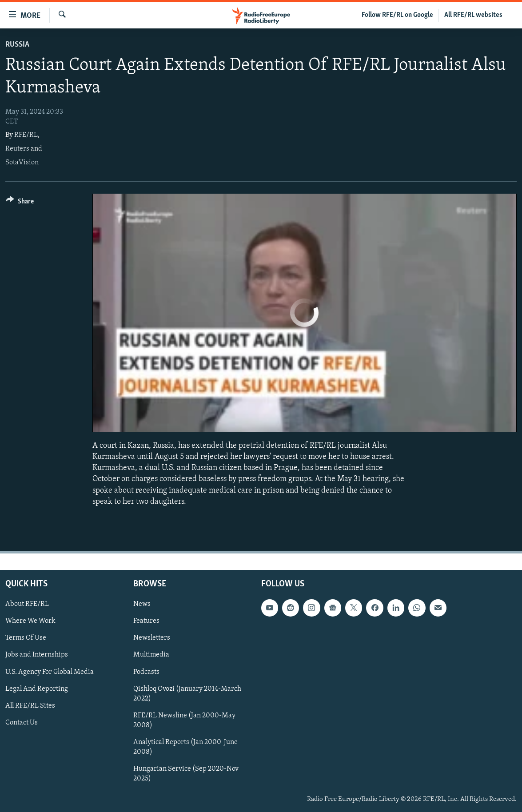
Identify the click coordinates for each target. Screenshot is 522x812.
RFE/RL (26, 135)
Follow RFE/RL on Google (397, 15)
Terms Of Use (26, 638)
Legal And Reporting (37, 689)
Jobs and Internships (37, 655)
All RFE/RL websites (473, 15)
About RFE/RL (27, 604)
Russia (17, 45)
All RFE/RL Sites (30, 706)
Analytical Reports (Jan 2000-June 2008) (185, 747)
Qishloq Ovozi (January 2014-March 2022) (187, 694)
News (142, 604)
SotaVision (22, 163)
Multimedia (151, 655)
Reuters (17, 149)
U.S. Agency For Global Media (50, 672)
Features (146, 621)
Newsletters (152, 638)
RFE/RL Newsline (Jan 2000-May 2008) (184, 720)
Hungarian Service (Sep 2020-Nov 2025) (186, 774)
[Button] (20, 203)
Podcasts (146, 672)
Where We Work (30, 621)
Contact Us (22, 723)
